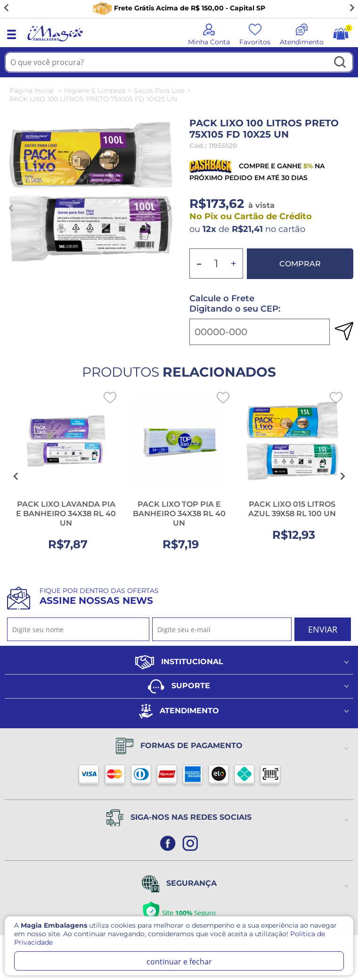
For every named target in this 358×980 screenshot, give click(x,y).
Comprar (300, 264)
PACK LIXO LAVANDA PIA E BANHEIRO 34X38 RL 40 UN (66, 514)
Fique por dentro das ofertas (99, 596)
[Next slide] (351, 8)
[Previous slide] (11, 208)
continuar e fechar (179, 962)
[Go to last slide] (7, 8)
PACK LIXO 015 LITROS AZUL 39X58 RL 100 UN (292, 509)
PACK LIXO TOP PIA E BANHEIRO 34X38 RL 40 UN (179, 514)
